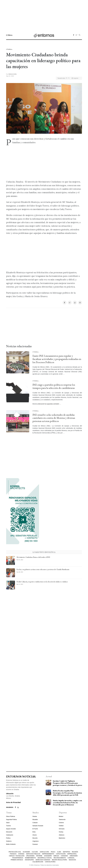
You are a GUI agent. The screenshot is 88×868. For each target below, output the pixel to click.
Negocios (72, 860)
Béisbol (61, 816)
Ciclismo (61, 823)
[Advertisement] (44, 15)
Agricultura (44, 852)
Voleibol (61, 826)
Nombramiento (30, 858)
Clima (59, 852)
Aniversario (29, 860)
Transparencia (18, 858)
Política (8, 838)
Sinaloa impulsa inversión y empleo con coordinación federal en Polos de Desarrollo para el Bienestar (67, 803)
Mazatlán (35, 820)
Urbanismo (74, 856)
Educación (9, 832)
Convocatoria (50, 862)
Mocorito (35, 838)
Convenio (64, 856)
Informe (39, 856)
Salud (8, 823)
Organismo (30, 856)
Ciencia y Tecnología (17, 856)
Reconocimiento (60, 858)
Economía (26, 852)
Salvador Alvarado (38, 826)
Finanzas (13, 854)
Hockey (61, 832)
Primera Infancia (17, 860)
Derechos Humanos (43, 860)
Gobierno (9, 841)
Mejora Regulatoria (60, 860)
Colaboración (38, 862)
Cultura (35, 852)
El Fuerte (35, 829)
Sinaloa (35, 816)
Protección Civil (15, 852)
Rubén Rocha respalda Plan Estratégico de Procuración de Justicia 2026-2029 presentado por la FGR (67, 793)
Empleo (56, 856)
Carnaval (71, 858)
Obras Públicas (11, 816)
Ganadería (48, 856)
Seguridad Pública (11, 820)
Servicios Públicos (33, 854)
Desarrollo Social (45, 858)
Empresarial (72, 854)
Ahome (35, 835)
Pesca (53, 852)
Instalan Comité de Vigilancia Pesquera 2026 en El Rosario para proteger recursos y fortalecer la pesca (67, 783)
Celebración (10, 835)
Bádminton (62, 838)
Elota (34, 832)
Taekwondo (62, 820)
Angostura (36, 841)
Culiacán (35, 823)
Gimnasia (62, 829)
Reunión (75, 852)
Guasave (35, 844)
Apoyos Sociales (11, 829)
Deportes (66, 852)
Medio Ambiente (11, 844)
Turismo (9, 826)
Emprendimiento (48, 854)
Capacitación (61, 854)
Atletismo (62, 835)
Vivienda (21, 854)
